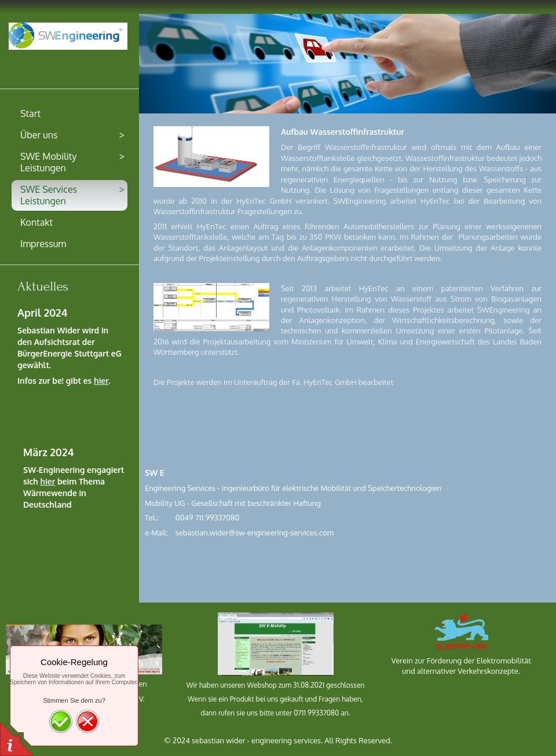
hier (101, 381)
